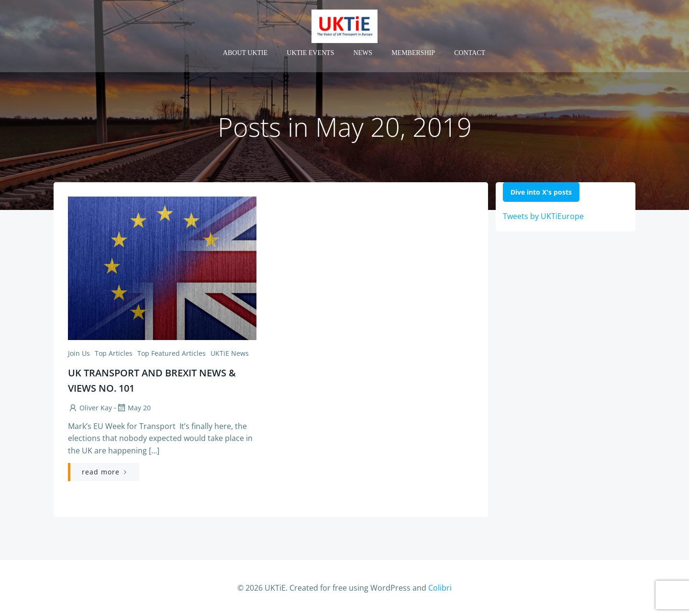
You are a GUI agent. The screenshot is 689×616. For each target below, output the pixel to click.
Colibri (440, 588)
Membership (413, 53)
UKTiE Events (310, 53)
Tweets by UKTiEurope (543, 216)
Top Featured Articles (172, 353)
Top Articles (114, 353)
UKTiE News (230, 353)
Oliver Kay (90, 408)
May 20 (133, 408)
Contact (470, 53)
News (363, 53)
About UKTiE (245, 53)
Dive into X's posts (541, 192)
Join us (79, 353)
